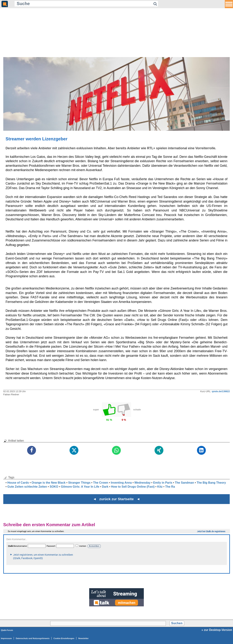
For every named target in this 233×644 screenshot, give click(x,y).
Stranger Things (79, 483)
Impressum (6, 638)
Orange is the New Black (49, 483)
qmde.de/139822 (221, 391)
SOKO (54, 487)
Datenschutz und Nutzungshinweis (33, 638)
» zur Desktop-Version (217, 630)
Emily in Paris (163, 483)
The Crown (101, 483)
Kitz (160, 487)
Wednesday (142, 483)
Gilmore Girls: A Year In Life (80, 487)
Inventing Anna (121, 483)
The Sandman (184, 483)
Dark (105, 487)
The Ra (170, 487)
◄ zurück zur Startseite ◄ (117, 499)
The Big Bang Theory (211, 483)
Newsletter (83, 638)
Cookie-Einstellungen (64, 638)
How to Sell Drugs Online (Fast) (133, 487)
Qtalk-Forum (7, 630)
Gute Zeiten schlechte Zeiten (27, 487)
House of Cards (18, 483)
